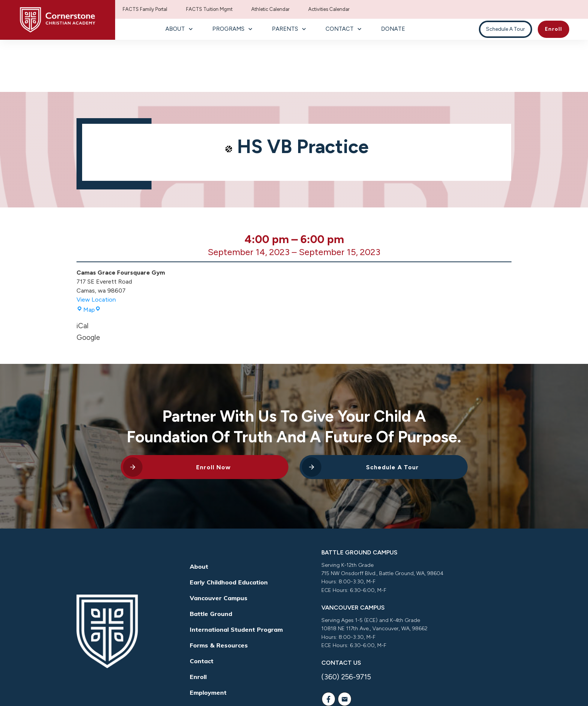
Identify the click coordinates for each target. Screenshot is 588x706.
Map (89, 258)
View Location (96, 248)
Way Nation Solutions (402, 689)
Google (88, 285)
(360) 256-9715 (346, 625)
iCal (82, 274)
